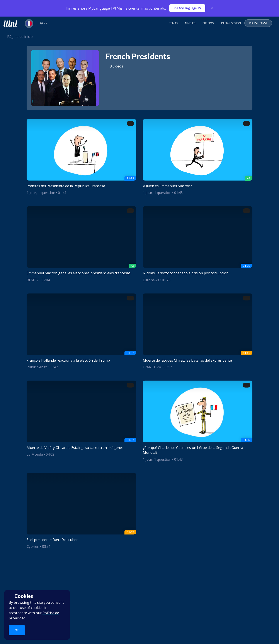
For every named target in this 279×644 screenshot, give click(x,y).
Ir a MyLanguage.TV (187, 8)
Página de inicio (18, 37)
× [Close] (212, 8)
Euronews (151, 280)
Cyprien (33, 546)
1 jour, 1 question (41, 193)
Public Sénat (37, 367)
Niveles (190, 23)
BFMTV (33, 280)
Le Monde (35, 454)
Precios (208, 23)
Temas (174, 23)
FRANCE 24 (152, 367)
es (44, 23)
